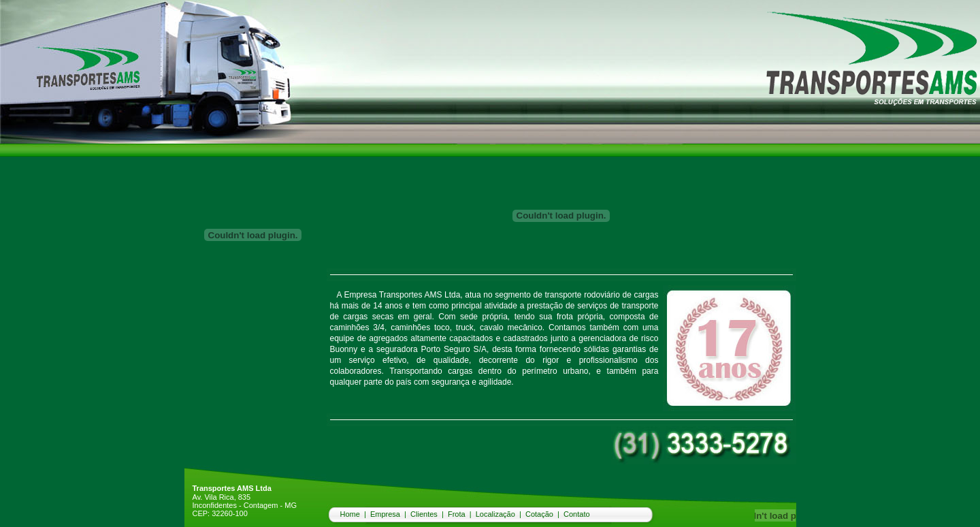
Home (350, 514)
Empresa (385, 514)
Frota (457, 514)
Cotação (539, 514)
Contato (577, 514)
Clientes (424, 514)
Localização (495, 514)
